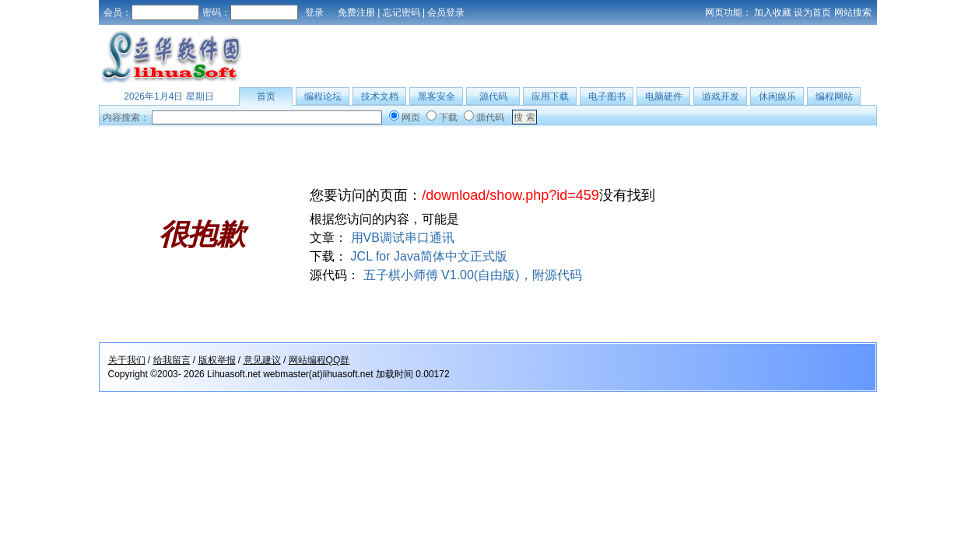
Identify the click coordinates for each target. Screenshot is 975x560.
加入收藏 (773, 12)
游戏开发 (721, 96)
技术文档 (380, 96)
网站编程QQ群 (319, 360)
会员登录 (446, 12)
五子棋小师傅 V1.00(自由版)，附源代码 (473, 275)
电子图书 (607, 96)
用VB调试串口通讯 (403, 238)
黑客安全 (437, 96)
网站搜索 (853, 12)
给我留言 (172, 360)
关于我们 (127, 360)
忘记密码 (402, 12)
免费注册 (356, 12)
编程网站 (834, 96)
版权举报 (217, 360)
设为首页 (812, 12)
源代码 (493, 96)
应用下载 (550, 96)
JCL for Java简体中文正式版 (429, 256)
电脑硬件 (664, 96)
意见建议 (262, 360)
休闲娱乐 (777, 96)
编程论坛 (323, 96)
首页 (266, 96)
